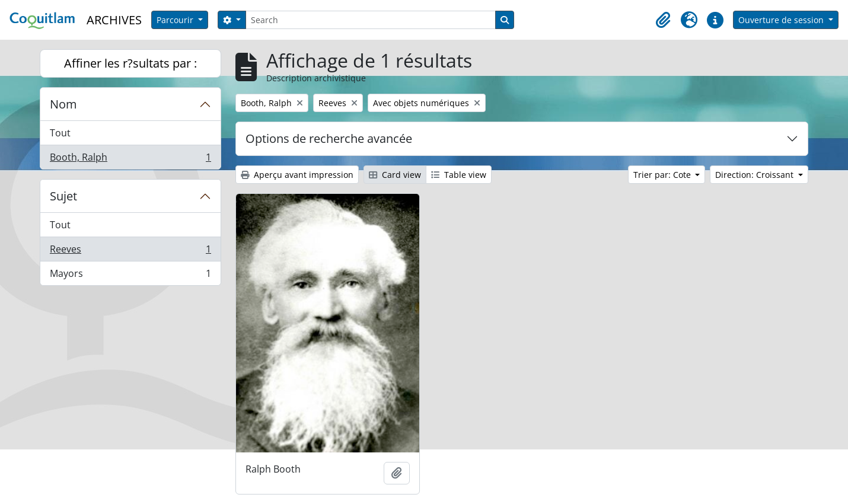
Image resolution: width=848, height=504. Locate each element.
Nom (63, 104)
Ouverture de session (782, 20)
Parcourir (176, 20)
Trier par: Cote (663, 175)
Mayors (130, 276)
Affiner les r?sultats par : (130, 63)
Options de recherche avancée (329, 138)
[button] (663, 20)
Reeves (130, 252)
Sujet (63, 196)
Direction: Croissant (755, 175)
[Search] (371, 20)
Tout (60, 133)
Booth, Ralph (130, 160)
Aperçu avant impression (297, 175)
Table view (459, 175)
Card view (395, 175)
